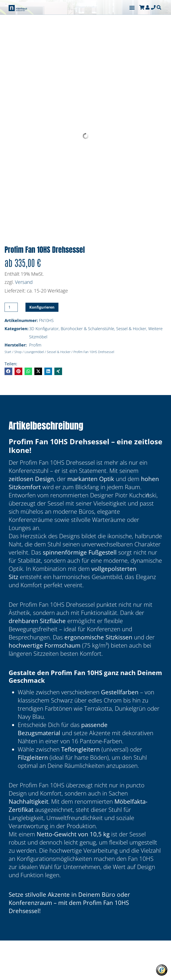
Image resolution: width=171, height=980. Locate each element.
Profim (35, 345)
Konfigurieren (42, 307)
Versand (24, 282)
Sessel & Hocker (131, 329)
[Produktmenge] (11, 307)
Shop (18, 352)
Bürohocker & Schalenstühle (87, 329)
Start (8, 352)
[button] (132, 8)
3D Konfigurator (44, 329)
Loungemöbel (34, 352)
